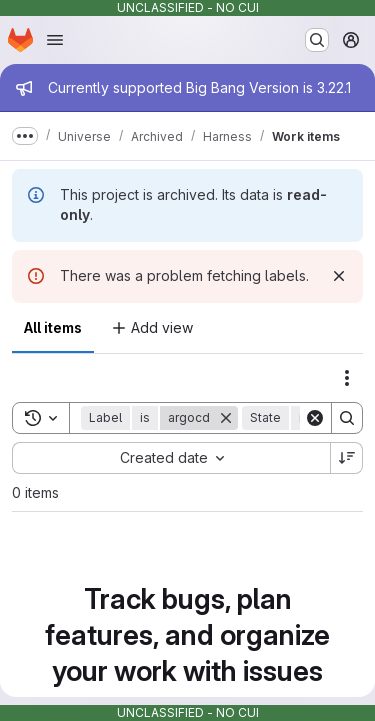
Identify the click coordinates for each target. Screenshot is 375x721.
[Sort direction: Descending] (347, 458)
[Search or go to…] (317, 40)
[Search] (347, 418)
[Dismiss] (339, 276)
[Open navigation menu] (55, 40)
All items (53, 327)
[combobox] (171, 458)
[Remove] (226, 418)
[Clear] (315, 418)
